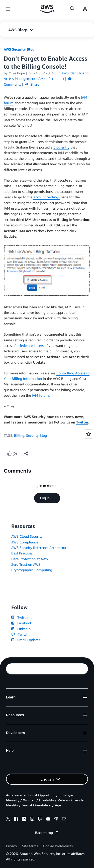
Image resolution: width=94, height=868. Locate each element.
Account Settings (46, 197)
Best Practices (22, 553)
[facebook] (16, 819)
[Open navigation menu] (8, 9)
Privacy (12, 846)
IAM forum (40, 395)
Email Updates (26, 640)
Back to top (47, 833)
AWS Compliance (25, 542)
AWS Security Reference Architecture (40, 548)
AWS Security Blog (19, 49)
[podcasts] (56, 819)
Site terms (30, 846)
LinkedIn (21, 629)
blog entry (61, 147)
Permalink (56, 79)
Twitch (20, 634)
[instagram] (32, 819)
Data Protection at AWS (30, 559)
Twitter (82, 422)
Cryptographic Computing (32, 570)
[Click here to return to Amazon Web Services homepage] (47, 9)
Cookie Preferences (58, 846)
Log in (47, 498)
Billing (19, 435)
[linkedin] (24, 819)
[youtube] (48, 819)
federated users (32, 345)
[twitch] (40, 819)
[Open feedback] (88, 434)
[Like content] (12, 454)
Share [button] (32, 84)
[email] (64, 819)
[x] (8, 819)
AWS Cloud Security (27, 536)
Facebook (22, 623)
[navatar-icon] (85, 9)
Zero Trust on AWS (26, 564)
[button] (47, 30)
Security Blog (36, 435)
